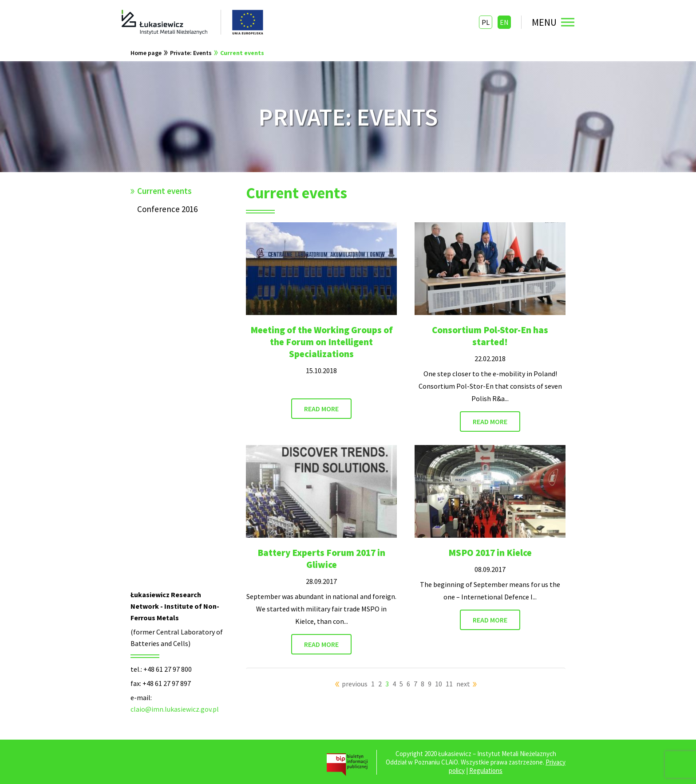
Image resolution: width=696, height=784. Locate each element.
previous (355, 684)
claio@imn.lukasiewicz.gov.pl (175, 709)
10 (439, 684)
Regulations (486, 770)
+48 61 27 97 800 (168, 669)
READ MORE (321, 409)
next (463, 684)
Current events (242, 53)
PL (486, 22)
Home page (146, 53)
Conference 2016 (167, 209)
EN (504, 22)
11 (449, 684)
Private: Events (191, 53)
